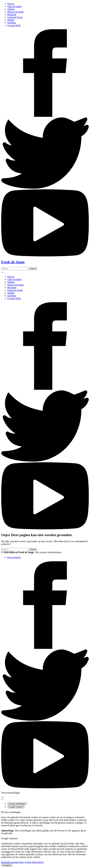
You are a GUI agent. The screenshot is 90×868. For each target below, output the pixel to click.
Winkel (11, 20)
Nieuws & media (15, 12)
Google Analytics (16, 807)
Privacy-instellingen (17, 804)
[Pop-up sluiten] (2, 798)
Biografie (12, 15)
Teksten (11, 9)
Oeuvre (11, 4)
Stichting (12, 23)
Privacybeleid (14, 557)
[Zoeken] (33, 269)
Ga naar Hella (14, 25)
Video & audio (14, 6)
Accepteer (7, 865)
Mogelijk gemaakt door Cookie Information (22, 862)
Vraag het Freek (15, 17)
